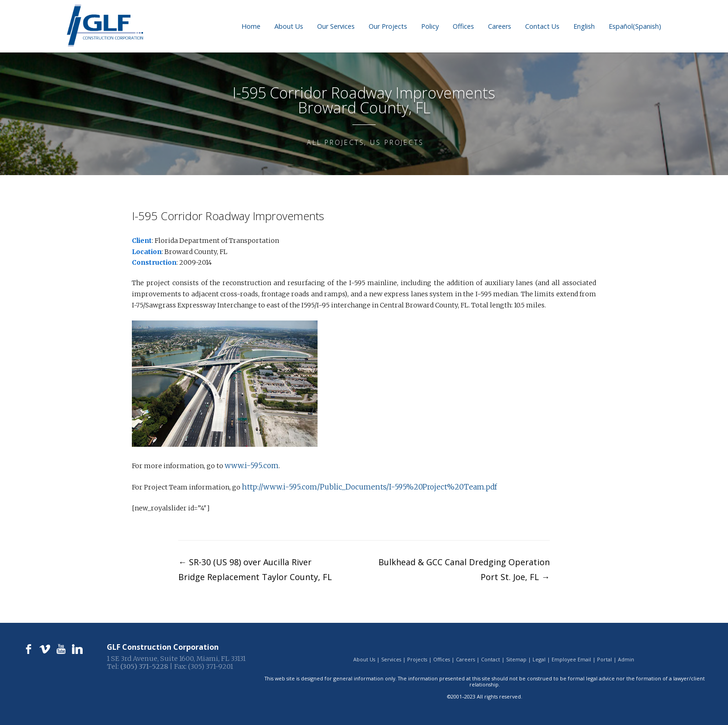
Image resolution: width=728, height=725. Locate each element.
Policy (430, 26)
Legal (539, 657)
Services (391, 657)
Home (251, 26)
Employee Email (571, 657)
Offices (463, 26)
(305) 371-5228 (144, 664)
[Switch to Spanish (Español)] (635, 26)
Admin (626, 657)
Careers (500, 26)
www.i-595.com (250, 465)
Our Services (336, 26)
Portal (604, 657)
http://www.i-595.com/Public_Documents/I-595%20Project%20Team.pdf (358, 485)
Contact (491, 657)
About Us (289, 26)
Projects (417, 657)
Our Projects (388, 26)
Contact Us (542, 26)
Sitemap (516, 657)
